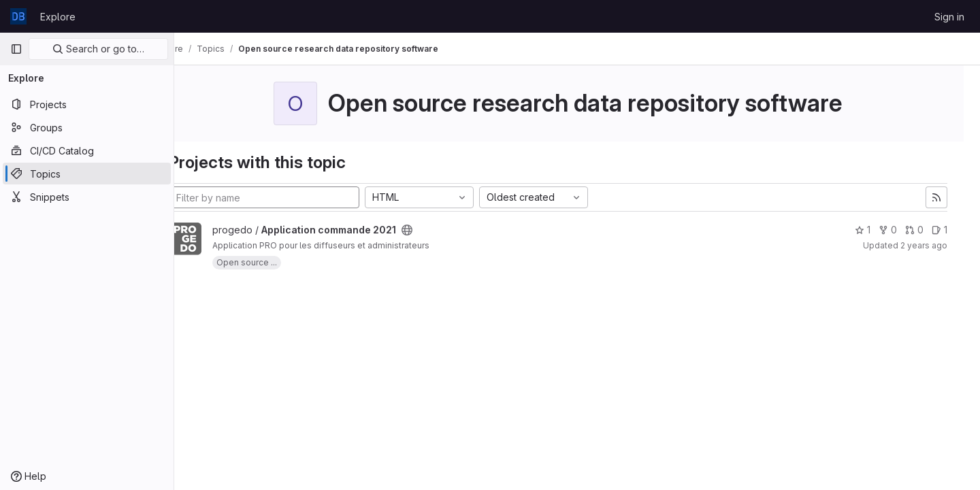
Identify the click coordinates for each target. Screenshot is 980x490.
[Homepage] (18, 16)
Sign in (949, 17)
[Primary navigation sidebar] (16, 49)
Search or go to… (98, 49)
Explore (58, 17)
